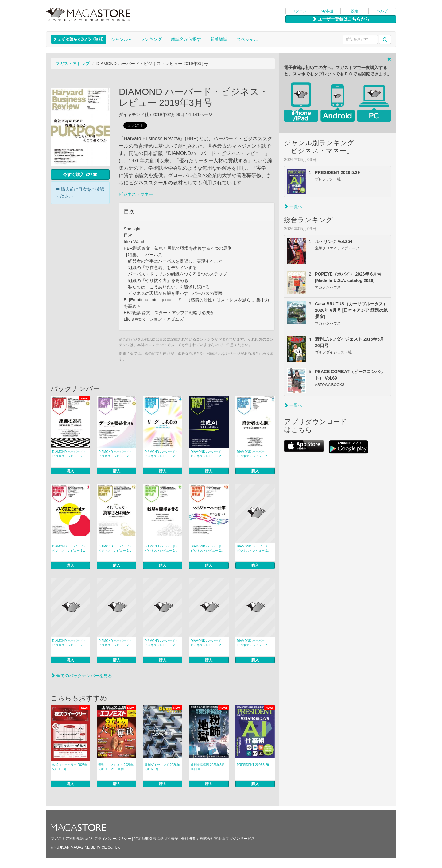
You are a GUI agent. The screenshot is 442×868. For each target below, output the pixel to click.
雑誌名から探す (186, 39)
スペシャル (247, 39)
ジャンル (121, 39)
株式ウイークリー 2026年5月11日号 (70, 767)
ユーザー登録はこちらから (341, 19)
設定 (355, 11)
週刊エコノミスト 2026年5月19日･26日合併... (116, 767)
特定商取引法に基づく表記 (156, 839)
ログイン (299, 11)
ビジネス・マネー (136, 194)
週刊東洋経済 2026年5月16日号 (208, 767)
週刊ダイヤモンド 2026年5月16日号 (162, 767)
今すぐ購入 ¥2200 (80, 175)
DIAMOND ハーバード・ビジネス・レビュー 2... (69, 454)
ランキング (151, 39)
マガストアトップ (72, 64)
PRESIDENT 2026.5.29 (253, 765)
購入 (70, 471)
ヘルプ (382, 11)
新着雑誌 (219, 39)
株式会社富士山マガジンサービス (227, 839)
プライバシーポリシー (113, 839)
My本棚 (327, 11)
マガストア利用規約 (67, 839)
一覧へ (293, 206)
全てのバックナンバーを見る (81, 676)
